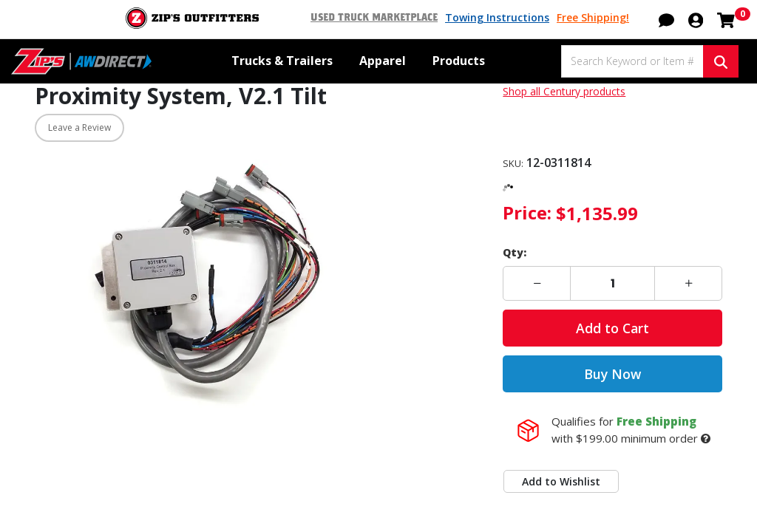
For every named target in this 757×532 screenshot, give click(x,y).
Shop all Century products (564, 91)
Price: (527, 212)
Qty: (515, 252)
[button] (666, 18)
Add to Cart (612, 328)
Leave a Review (79, 127)
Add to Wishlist (561, 481)
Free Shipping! (593, 17)
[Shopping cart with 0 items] (726, 18)
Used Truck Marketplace (374, 18)
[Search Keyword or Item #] (632, 61)
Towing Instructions (497, 17)
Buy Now (612, 374)
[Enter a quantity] (613, 283)
